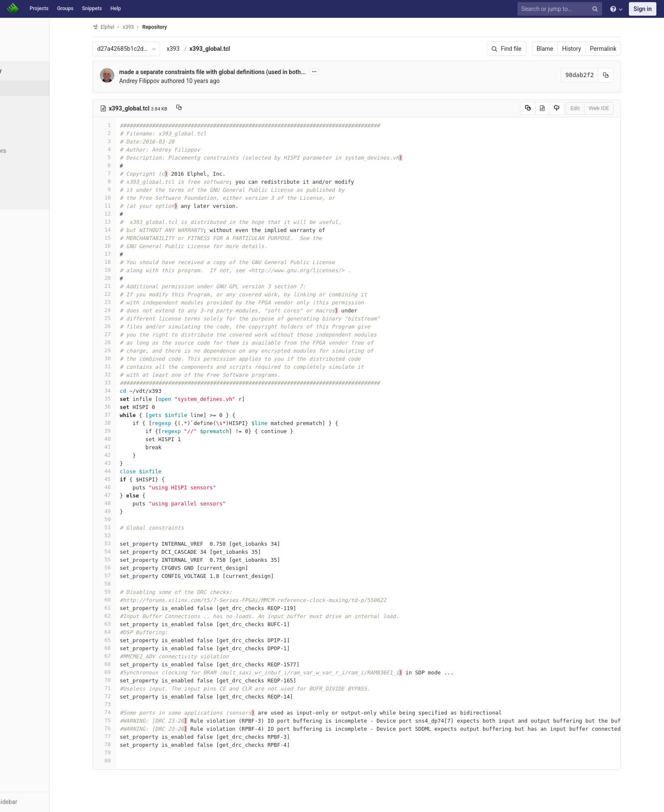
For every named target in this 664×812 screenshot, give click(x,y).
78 (126, 744)
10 (126, 197)
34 (126, 391)
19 (126, 270)
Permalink (625, 49)
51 (126, 527)
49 (126, 511)
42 (126, 455)
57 (126, 576)
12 (126, 214)
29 (126, 350)
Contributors (33, 151)
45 (126, 479)
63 (126, 624)
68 (126, 664)
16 (126, 246)
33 (126, 383)
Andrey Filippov (161, 81)
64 (126, 632)
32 (126, 374)
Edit (597, 108)
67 (126, 656)
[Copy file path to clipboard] (201, 108)
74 (126, 712)
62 (126, 616)
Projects (39, 8)
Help (116, 8)
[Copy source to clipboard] (549, 108)
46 (126, 487)
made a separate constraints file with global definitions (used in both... (234, 72)
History (593, 49)
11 (126, 206)
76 (126, 728)
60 (126, 600)
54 (126, 551)
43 (126, 463)
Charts (26, 198)
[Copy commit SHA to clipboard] (628, 75)
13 (126, 222)
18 (126, 262)
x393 (195, 49)
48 (126, 503)
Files (23, 88)
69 (126, 672)
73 (126, 704)
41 (126, 447)
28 (126, 342)
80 (126, 761)
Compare (29, 182)
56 (126, 568)
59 (126, 592)
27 (126, 334)
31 (126, 366)
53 (126, 543)
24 (126, 310)
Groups (65, 8)
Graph (25, 166)
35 (126, 399)
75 (126, 720)
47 (126, 495)
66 (126, 648)
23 (126, 302)
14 (126, 230)
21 (126, 286)
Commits (29, 104)
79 (126, 753)
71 (126, 688)
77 (126, 736)
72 (126, 696)
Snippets (92, 8)
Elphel (125, 27)
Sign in (643, 9)
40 (126, 439)
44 (126, 471)
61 (126, 608)
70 (126, 680)
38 (126, 423)
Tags (23, 135)
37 (126, 415)
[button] (46, 802)
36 (126, 407)
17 (126, 254)
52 (126, 535)
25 (126, 318)
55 (126, 559)
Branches (29, 119)
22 (126, 294)
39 (126, 431)
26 (126, 326)
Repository (177, 27)
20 (126, 278)
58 (126, 584)
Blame (567, 49)
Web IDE (621, 108)
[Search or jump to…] (561, 9)
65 (126, 640)
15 (126, 238)
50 (126, 519)
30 (126, 358)
